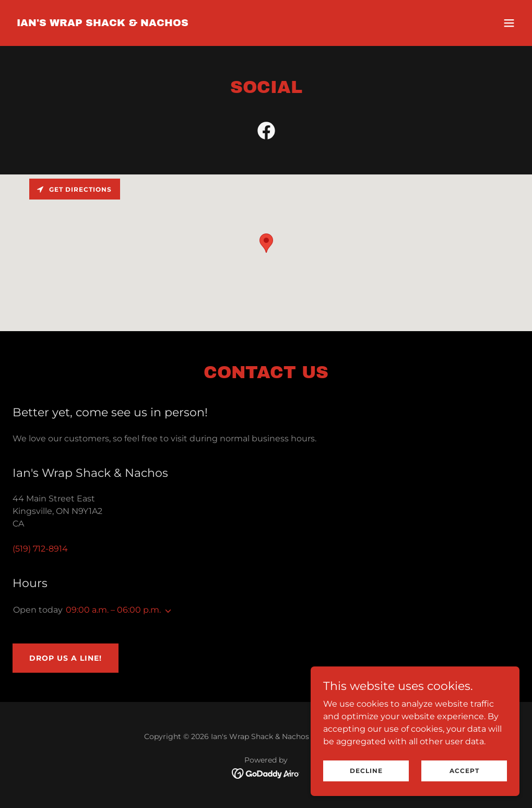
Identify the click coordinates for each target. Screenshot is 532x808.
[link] (103, 23)
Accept (464, 771)
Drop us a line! (66, 658)
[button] (509, 23)
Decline (366, 771)
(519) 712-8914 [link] (40, 549)
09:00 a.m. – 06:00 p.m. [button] (113, 610)
